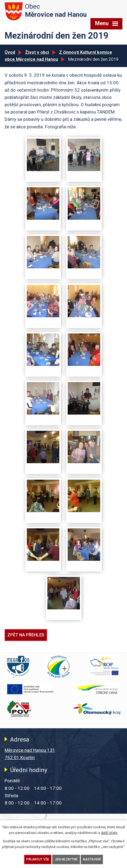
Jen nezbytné (66, 859)
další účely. (109, 833)
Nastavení (92, 859)
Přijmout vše (38, 859)
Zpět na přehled (26, 635)
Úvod (10, 52)
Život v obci (37, 52)
